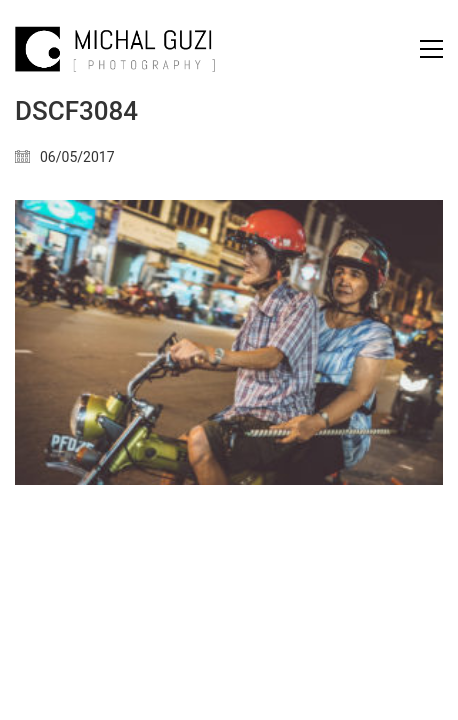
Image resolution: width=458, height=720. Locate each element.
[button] (431, 49)
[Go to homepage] (115, 48)
